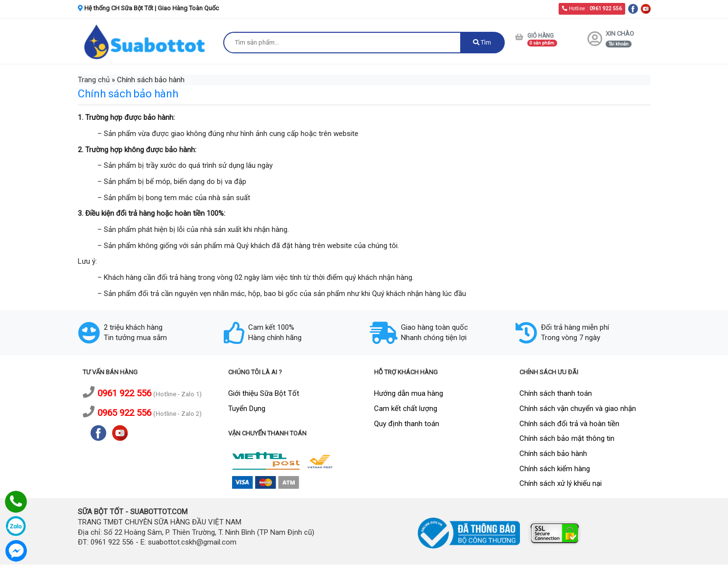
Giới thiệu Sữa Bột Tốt (264, 393)
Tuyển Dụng (247, 409)
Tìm (482, 42)
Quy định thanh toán (407, 424)
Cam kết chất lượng (406, 409)
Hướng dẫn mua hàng (409, 393)
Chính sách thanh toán (556, 393)
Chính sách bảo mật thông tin (567, 438)
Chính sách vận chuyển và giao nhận (578, 409)
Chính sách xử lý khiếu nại (561, 483)
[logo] (146, 41)
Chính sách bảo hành (553, 454)
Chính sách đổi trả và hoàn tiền (569, 424)
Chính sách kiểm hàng (555, 469)
